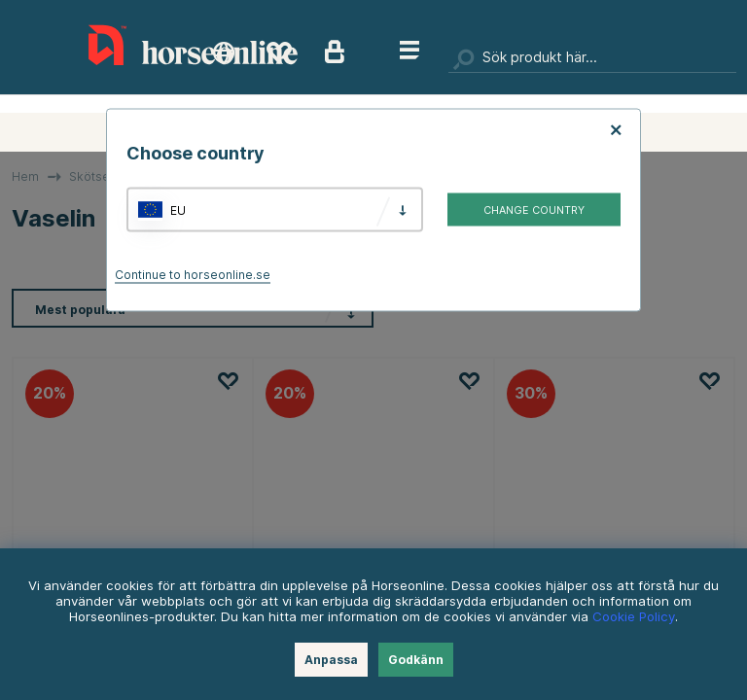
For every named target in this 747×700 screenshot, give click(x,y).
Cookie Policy (634, 616)
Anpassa (331, 660)
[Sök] (592, 58)
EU (178, 210)
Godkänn (416, 660)
